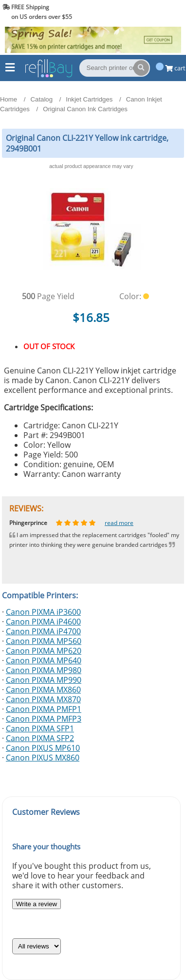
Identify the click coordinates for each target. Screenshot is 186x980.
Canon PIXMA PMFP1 (44, 709)
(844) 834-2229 (158, 12)
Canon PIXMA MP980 (44, 670)
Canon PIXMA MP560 (44, 641)
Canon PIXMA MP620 (44, 651)
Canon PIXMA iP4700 (43, 631)
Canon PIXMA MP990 (44, 680)
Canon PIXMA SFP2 (40, 738)
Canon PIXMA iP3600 (43, 612)
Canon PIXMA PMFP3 (44, 719)
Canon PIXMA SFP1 (40, 728)
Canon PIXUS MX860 (43, 758)
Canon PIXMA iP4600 (43, 622)
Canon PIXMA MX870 (43, 699)
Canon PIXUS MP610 (43, 748)
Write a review (37, 904)
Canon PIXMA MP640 (44, 660)
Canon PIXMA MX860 (43, 690)
